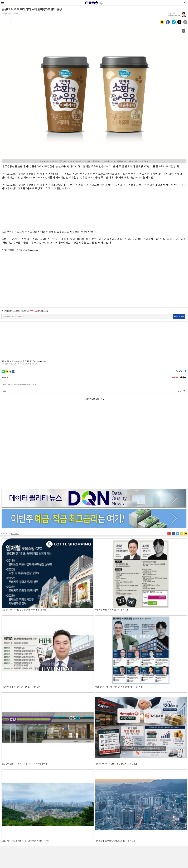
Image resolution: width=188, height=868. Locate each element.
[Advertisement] (94, 211)
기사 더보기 (15, 452)
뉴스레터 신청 (179, 316)
